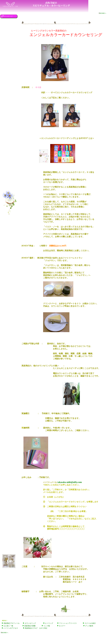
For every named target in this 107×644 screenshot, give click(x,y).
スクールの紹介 (89, 623)
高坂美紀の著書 (30, 626)
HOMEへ (102, 13)
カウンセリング (29, 623)
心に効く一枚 (8, 626)
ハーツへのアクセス (11, 628)
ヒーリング (48, 623)
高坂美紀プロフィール (12, 623)
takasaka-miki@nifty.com (69, 482)
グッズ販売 (89, 626)
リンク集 (47, 626)
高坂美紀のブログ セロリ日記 (36, 628)
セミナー (61, 626)
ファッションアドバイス (68, 623)
